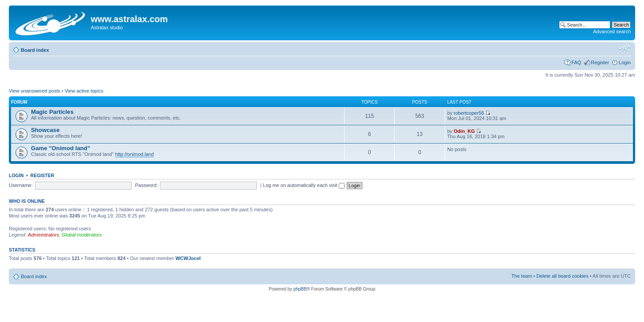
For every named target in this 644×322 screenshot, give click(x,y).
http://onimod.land (134, 154)
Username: (21, 185)
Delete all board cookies (562, 276)
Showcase (45, 130)
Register (600, 62)
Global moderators (82, 235)
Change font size (624, 48)
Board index (35, 50)
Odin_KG (464, 131)
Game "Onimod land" (60, 148)
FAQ (576, 62)
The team (522, 276)
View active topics (84, 91)
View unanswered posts (35, 91)
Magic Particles (52, 112)
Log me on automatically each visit (304, 185)
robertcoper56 (469, 113)
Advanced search (612, 31)
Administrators (43, 235)
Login (625, 62)
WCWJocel (188, 258)
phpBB (300, 289)
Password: (146, 185)
